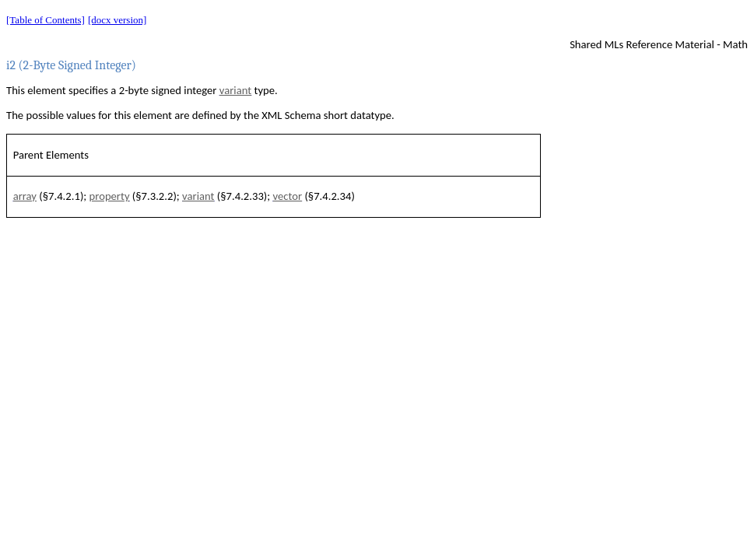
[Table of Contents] (46, 20)
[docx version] (117, 20)
